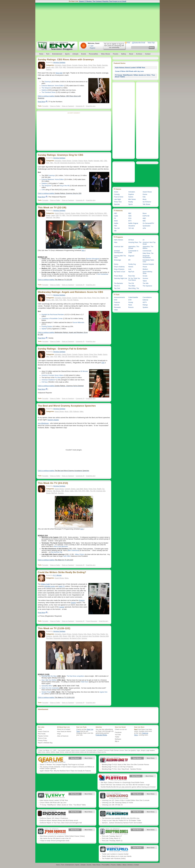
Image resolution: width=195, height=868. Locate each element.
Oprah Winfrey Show (147, 273)
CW (43, 190)
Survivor (61, 493)
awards (73, 603)
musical (62, 607)
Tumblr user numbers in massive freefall (115, 854)
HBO (144, 218)
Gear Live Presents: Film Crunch (114, 814)
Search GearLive (43, 732)
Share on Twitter (55, 106)
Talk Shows (57, 491)
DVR (130, 300)
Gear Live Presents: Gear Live (52, 760)
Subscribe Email (140, 43)
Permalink (45, 106)
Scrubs (145, 276)
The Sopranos (147, 286)
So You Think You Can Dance (134, 279)
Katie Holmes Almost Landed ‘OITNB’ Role (130, 68)
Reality (99, 65)
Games (86, 354)
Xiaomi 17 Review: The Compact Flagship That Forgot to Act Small (103, 1)
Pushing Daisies (47, 326)
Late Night (80, 489)
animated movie (50, 586)
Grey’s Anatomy (97, 215)
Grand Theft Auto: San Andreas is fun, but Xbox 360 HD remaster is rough (125, 785)
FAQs (59, 734)
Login (92, 46)
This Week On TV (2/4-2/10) (53, 483)
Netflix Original (133, 223)
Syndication (146, 226)
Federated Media (101, 735)
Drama (80, 65)
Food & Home (119, 197)
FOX (61, 67)
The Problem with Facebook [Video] (114, 859)
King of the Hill (64, 186)
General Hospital (148, 264)
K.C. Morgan (57, 575)
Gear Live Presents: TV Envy (52, 796)
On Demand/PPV (148, 223)
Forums (116, 54)
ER (90, 215)
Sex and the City (57, 552)
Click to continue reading (60, 193)
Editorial (76, 412)
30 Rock (131, 240)
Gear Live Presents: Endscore (52, 814)
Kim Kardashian (103, 274)
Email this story (91, 106)
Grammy (82, 600)
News (67, 578)
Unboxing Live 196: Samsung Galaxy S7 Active (117, 803)
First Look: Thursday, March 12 (112, 841)
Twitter (117, 737)
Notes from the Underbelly (50, 688)
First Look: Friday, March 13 (111, 838)
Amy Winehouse (43, 423)
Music (85, 65)
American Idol (101, 491)
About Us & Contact (64, 729)
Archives (139, 54)
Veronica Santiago (59, 63)
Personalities (93, 54)
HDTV (145, 302)
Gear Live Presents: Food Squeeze (52, 832)
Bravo (48, 215)
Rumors (131, 307)
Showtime (132, 226)
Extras (116, 264)
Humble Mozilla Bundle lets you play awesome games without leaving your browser (128, 787)
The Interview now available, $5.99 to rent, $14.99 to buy (121, 818)
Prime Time (92, 65)
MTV (84, 491)
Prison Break (118, 276)
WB (115, 231)
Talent (145, 281)
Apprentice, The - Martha (148, 247)
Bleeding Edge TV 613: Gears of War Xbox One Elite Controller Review (125, 765)
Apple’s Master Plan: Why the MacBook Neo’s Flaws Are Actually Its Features (65, 771)
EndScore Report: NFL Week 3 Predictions (54, 818)
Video (81, 412)
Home (41, 54)
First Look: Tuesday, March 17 (112, 836)
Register (93, 48)
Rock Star (132, 276)
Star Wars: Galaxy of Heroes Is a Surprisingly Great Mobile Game (122, 782)
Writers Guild (45, 584)
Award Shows (67, 65)
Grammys (48, 82)
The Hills (146, 283)
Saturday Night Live (98, 67)
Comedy (75, 65)
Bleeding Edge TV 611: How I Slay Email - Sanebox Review (122, 769)
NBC (64, 67)
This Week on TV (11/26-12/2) (54, 628)
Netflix (116, 223)
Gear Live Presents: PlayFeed (113, 778)
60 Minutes (84, 371)
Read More (41, 102)
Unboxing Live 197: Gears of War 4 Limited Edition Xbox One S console (126, 800)
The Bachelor (118, 283)
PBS (116, 226)
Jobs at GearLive (63, 736)
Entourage (117, 260)
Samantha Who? (47, 686)
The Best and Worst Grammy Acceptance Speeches (67, 406)
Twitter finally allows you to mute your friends (117, 856)
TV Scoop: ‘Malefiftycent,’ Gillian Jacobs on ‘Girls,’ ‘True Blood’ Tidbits (63, 805)
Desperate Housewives (75, 67)
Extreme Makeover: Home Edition (53, 86)
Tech (48, 54)
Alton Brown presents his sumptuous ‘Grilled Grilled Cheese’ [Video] (62, 836)
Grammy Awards (53, 420)
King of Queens (119, 269)
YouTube (118, 735)
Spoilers (145, 307)
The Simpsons (46, 88)
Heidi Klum (85, 682)
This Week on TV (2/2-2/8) (52, 207)
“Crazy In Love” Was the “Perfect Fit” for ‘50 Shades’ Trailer (121, 821)
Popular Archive (43, 736)
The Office (56, 217)
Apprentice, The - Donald (134, 247)
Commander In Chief (133, 252)
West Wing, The (134, 288)
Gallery (124, 54)
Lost (130, 269)
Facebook (118, 732)
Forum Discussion (92, 621)
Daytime (131, 194)
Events (84, 54)
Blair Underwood (73, 550)
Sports (67, 54)
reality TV (62, 586)
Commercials (147, 251)
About (131, 54)
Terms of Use (42, 738)
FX (60, 215)
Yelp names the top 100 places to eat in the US (55, 838)
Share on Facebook (68, 106)
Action (116, 192)
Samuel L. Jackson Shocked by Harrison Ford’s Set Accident (122, 823)
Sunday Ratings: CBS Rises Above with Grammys (66, 59)
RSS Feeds (42, 734)
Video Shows (105, 54)
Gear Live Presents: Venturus (114, 849)
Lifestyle (75, 54)
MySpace (118, 739)
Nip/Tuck (49, 217)
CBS (57, 67)
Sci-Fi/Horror (99, 213)
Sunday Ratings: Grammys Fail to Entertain (62, 349)
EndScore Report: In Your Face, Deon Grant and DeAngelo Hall (61, 823)
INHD (116, 221)
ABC (53, 67)
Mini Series (132, 199)
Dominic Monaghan (93, 259)
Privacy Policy (42, 740)
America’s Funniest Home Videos (53, 375)
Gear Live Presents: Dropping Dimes (114, 832)
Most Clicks (88, 758)
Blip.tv (117, 741)
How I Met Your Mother (49, 680)
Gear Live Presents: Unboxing (114, 796)
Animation (58, 65)
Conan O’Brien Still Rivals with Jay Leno (129, 71)
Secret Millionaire (78, 323)
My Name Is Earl (75, 638)
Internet (117, 305)
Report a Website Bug (45, 743)
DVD (116, 300)
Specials (105, 65)
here (83, 250)
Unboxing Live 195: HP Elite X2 (112, 805)
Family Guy (87, 67)
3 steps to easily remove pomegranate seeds (55, 841)
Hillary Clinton (79, 554)
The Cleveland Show (48, 92)
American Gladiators (48, 380)
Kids (85, 298)
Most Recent (75, 758)
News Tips (151, 43)
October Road (46, 692)
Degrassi (131, 256)
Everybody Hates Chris (76, 357)
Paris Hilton (67, 556)
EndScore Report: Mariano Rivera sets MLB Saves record (59, 821)
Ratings (49, 69)
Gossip (131, 302)
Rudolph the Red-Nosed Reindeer (53, 315)
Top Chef (117, 288)
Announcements (119, 297)
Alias (116, 242)
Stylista (44, 329)
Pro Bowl (58, 378)
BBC (130, 213)
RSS (129, 43)
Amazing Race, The (135, 242)
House (48, 493)
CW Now (44, 382)
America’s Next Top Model (90, 636)
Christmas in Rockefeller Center (52, 319)
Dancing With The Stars (120, 257)
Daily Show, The (148, 253)
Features (117, 302)
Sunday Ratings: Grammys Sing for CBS (61, 155)
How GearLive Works (64, 732)
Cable (53, 215)
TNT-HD (131, 228)
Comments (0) (80, 106)
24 (143, 240)
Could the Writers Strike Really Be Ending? (62, 572)
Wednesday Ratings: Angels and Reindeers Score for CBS (70, 292)
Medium (145, 269)
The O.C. (117, 286)
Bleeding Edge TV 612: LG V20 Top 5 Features (117, 767)
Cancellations (147, 297)
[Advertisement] (97, 22)
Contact (148, 54)
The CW (57, 163)
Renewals (117, 307)
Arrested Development (118, 252)
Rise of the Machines (61, 546)
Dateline (44, 90)
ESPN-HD (146, 216)
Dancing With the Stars (49, 676)
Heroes (105, 215)
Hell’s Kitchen (119, 240)
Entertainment (57, 54)
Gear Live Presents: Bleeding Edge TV (114, 760)
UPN (144, 228)
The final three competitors (75, 676)
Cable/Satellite (133, 297)
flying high (59, 73)
